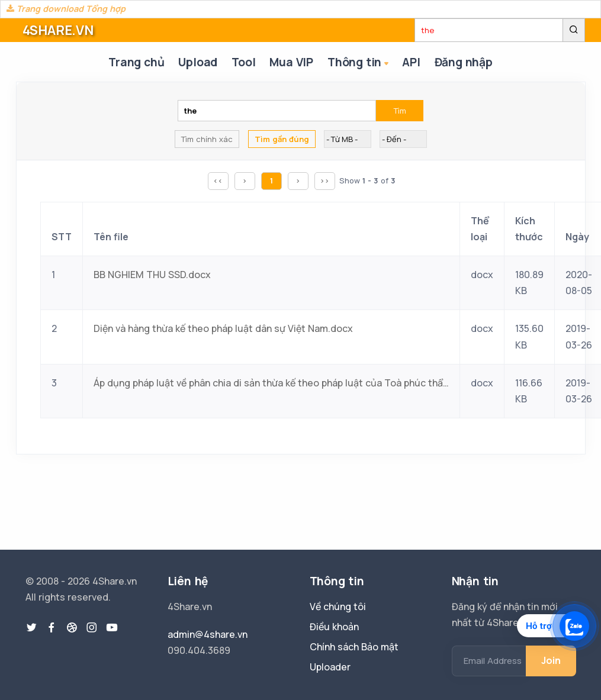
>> (324, 180)
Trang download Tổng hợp (66, 9)
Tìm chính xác (207, 139)
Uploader (330, 667)
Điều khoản (334, 627)
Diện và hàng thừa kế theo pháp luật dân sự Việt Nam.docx (223, 328)
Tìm (400, 111)
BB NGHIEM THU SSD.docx (152, 275)
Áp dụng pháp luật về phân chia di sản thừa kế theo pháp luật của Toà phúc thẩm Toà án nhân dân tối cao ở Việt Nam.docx (271, 383)
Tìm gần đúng (282, 139)
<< (218, 180)
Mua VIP (291, 62)
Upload (198, 62)
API (411, 62)
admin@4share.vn (208, 634)
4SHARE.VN (58, 30)
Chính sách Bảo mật (354, 647)
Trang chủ (136, 62)
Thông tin (359, 63)
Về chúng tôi (338, 607)
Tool (243, 62)
